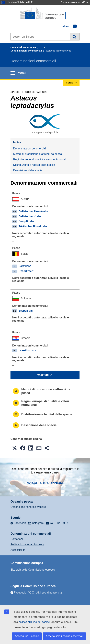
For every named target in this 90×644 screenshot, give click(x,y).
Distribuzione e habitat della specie (34, 165)
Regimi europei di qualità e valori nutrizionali (40, 159)
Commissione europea (23, 47)
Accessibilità (18, 550)
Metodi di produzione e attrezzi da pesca (37, 154)
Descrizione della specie (28, 170)
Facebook (18, 593)
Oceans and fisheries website (28, 507)
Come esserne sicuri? (75, 2)
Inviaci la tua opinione (45, 483)
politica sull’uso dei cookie (34, 622)
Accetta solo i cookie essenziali (64, 636)
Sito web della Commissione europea (33, 570)
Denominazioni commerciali (26, 51)
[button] (15, 448)
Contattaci (17, 539)
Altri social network (48, 593)
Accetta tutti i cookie (27, 636)
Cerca (75, 37)
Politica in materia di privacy (27, 544)
